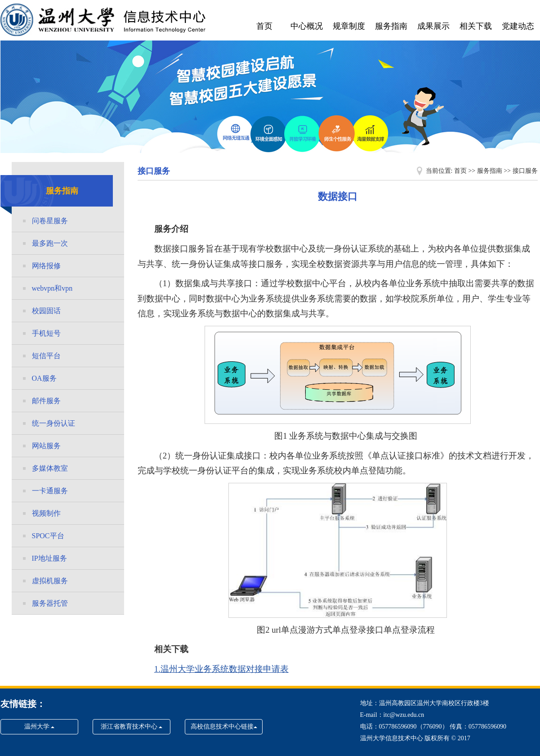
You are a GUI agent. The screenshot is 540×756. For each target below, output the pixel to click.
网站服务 (46, 446)
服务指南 (391, 26)
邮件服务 (46, 401)
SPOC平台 (48, 536)
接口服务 (525, 171)
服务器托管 (50, 603)
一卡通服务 (50, 491)
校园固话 (46, 311)
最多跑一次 (50, 243)
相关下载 (476, 26)
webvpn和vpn (52, 288)
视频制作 (46, 513)
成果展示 (433, 26)
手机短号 (46, 333)
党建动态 (518, 26)
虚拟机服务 (50, 581)
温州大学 (40, 727)
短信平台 (46, 356)
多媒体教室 (50, 468)
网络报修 (46, 266)
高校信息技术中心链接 (224, 727)
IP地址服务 (49, 558)
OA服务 (44, 378)
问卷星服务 (50, 221)
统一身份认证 (54, 423)
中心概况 (307, 26)
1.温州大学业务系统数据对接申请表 (221, 669)
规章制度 (349, 26)
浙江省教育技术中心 (132, 727)
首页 (264, 26)
